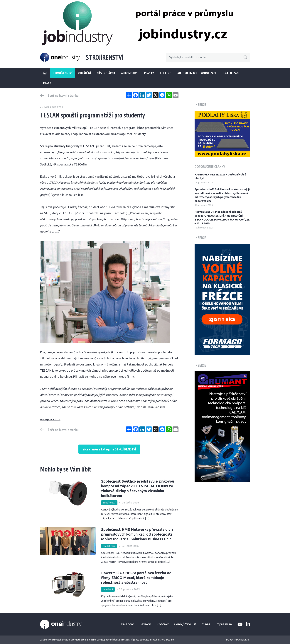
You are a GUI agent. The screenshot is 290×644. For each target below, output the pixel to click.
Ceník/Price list (185, 624)
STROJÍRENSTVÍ (63, 73)
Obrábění (85, 73)
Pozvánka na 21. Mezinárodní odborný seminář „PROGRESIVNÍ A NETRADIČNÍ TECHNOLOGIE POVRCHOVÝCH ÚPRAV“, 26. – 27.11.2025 (222, 218)
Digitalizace (231, 73)
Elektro (166, 73)
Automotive (130, 73)
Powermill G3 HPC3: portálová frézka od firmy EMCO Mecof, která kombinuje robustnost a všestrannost (136, 578)
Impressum (224, 624)
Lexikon (145, 624)
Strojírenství (109, 503)
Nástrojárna (106, 73)
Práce (47, 83)
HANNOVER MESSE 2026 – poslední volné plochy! (220, 176)
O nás (206, 624)
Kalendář (127, 624)
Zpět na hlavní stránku (63, 95)
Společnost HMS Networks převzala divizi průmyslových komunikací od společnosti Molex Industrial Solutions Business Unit (138, 534)
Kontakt (163, 624)
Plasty (149, 73)
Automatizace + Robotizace (197, 73)
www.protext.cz (50, 419)
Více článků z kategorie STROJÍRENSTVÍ (109, 449)
